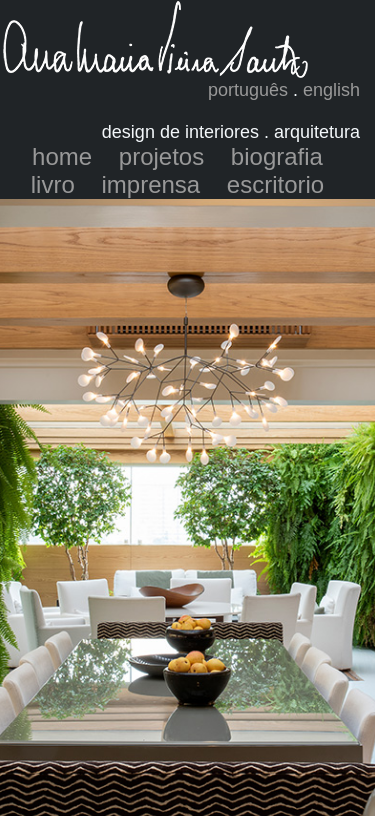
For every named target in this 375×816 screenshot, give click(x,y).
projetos (161, 156)
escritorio (275, 184)
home (62, 156)
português (248, 90)
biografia (277, 156)
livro (53, 184)
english (331, 90)
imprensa (150, 184)
